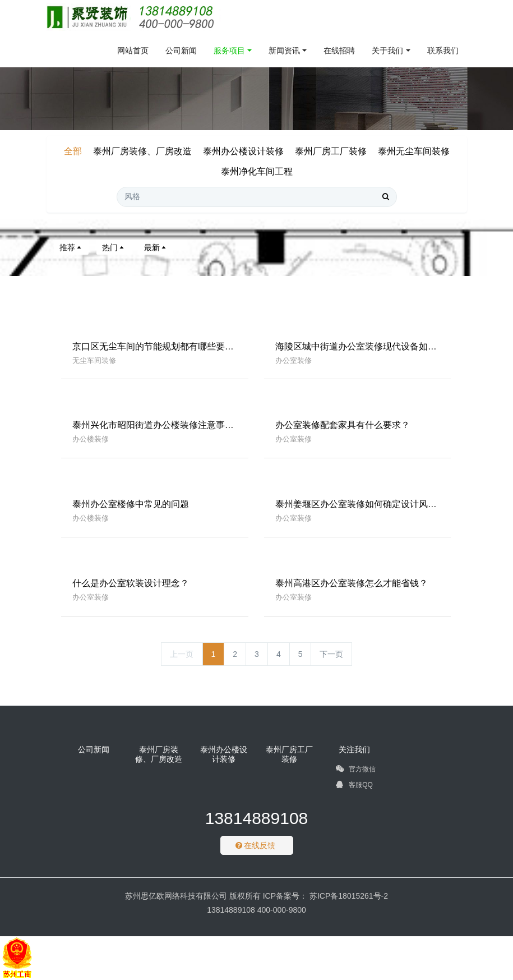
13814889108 (257, 818)
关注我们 (354, 749)
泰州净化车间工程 (257, 171)
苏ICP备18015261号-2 (348, 896)
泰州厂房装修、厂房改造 (142, 151)
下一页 (331, 654)
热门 (114, 247)
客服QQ (354, 786)
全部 (73, 151)
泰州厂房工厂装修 (331, 151)
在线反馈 (256, 845)
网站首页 (133, 50)
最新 (156, 247)
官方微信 (356, 771)
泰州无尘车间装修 (414, 151)
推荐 (71, 247)
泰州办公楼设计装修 (243, 151)
